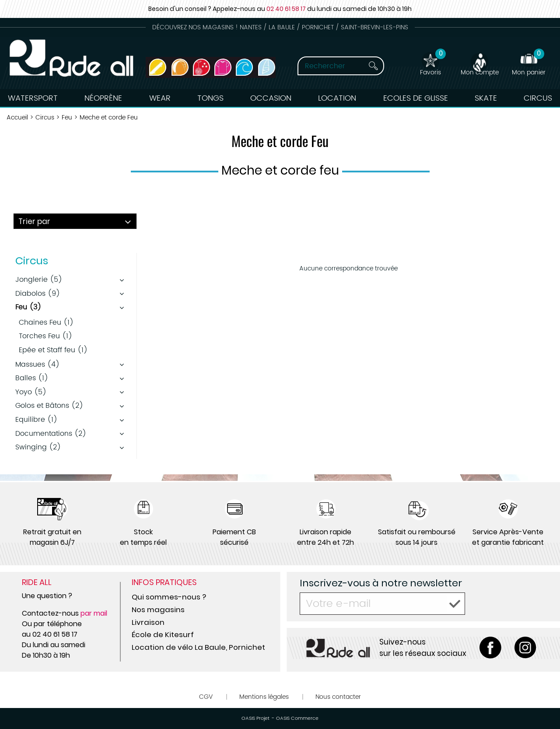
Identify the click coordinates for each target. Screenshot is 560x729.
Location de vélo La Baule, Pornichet (198, 647)
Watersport (33, 98)
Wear (160, 98)
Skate (486, 98)
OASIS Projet (255, 718)
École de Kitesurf (163, 634)
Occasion (271, 98)
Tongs (210, 98)
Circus (538, 98)
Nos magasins (158, 610)
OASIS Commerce (297, 718)
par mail (94, 613)
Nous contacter (338, 697)
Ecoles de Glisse (416, 98)
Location (337, 98)
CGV (206, 697)
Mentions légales (264, 697)
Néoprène (103, 98)
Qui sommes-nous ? (169, 597)
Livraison (148, 622)
